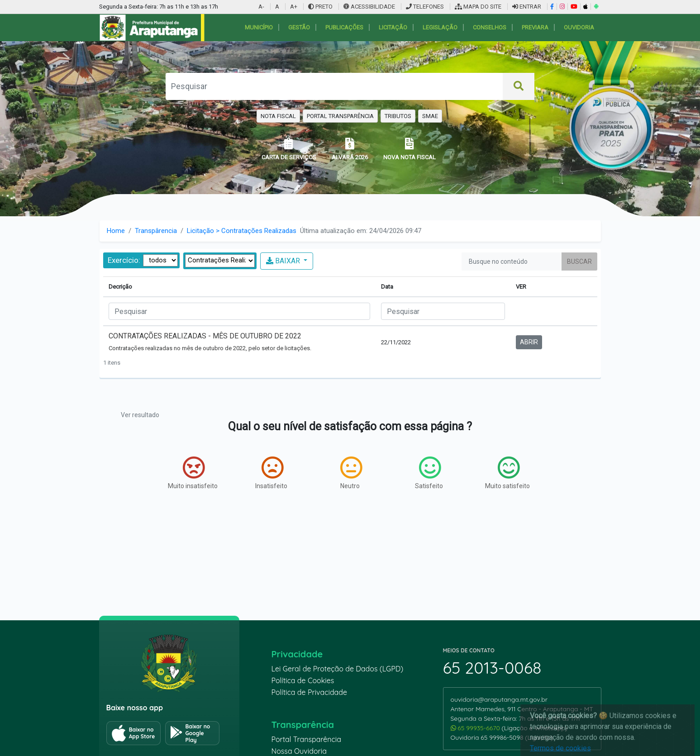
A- (261, 7)
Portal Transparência (306, 739)
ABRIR (529, 342)
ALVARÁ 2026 (350, 149)
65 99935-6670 (476, 728)
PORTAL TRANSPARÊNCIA (340, 116)
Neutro (351, 473)
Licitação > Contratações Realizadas (242, 231)
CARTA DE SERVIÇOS (289, 149)
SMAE (430, 116)
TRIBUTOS (398, 116)
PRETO (320, 7)
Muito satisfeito (507, 473)
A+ (294, 7)
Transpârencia (156, 231)
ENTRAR (527, 7)
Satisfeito (429, 473)
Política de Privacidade (310, 692)
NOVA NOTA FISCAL (410, 149)
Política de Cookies (303, 680)
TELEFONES (425, 7)
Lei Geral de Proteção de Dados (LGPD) (338, 669)
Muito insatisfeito (193, 473)
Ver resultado (140, 415)
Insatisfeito (271, 473)
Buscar (579, 262)
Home (116, 231)
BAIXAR (284, 261)
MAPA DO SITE (478, 7)
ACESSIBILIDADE (370, 7)
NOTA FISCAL (278, 116)
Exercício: (124, 260)
